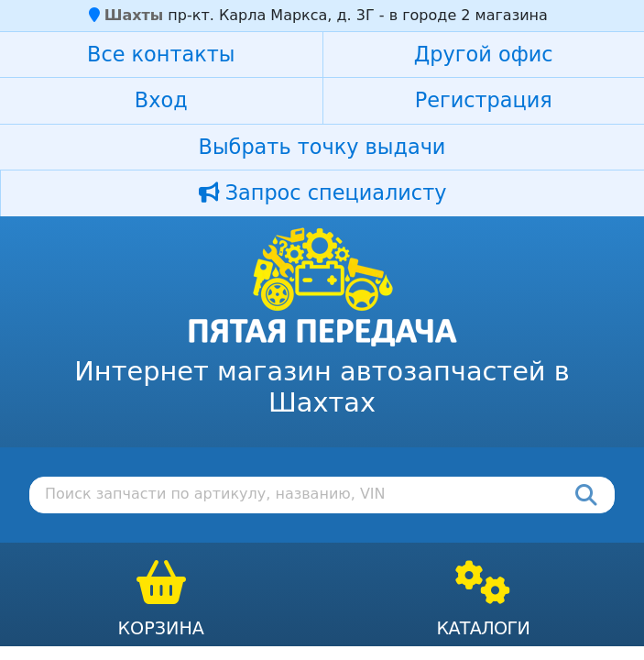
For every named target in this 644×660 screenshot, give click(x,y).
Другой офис (484, 54)
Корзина (161, 628)
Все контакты (161, 54)
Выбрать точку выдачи (322, 147)
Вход (161, 100)
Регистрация (484, 100)
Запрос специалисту (323, 192)
